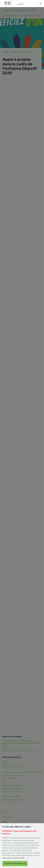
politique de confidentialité (13, 858)
